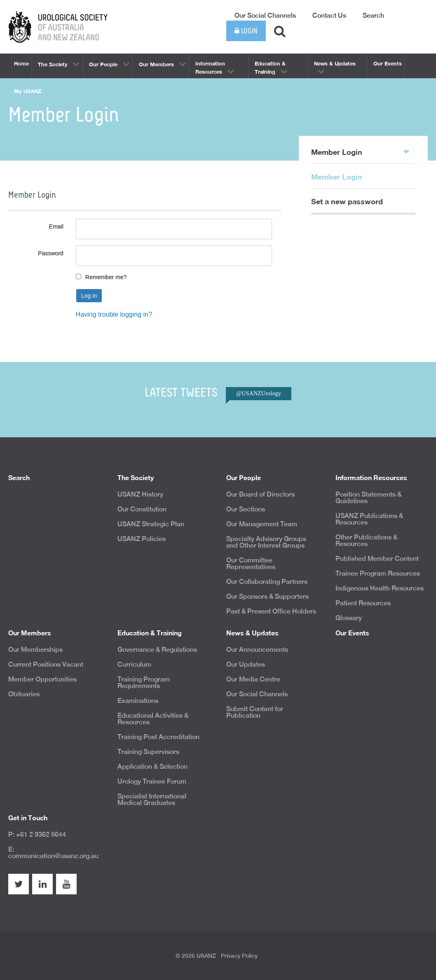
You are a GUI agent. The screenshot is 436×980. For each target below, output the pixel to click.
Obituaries (24, 694)
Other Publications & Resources (366, 540)
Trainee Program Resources (378, 573)
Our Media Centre (253, 679)
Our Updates (246, 664)
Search (373, 15)
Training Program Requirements (144, 682)
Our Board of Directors (260, 494)
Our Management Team (262, 524)
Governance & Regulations (157, 650)
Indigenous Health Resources (380, 588)
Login (246, 31)
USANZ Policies (142, 539)
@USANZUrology (259, 393)
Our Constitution (142, 509)
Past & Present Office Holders (271, 611)
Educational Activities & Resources (153, 719)
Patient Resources (363, 603)
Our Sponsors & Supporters (267, 596)
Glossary (349, 618)
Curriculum (134, 664)
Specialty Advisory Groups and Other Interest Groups (266, 542)
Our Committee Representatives (251, 563)
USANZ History (140, 494)
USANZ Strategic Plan (151, 524)
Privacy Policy (239, 956)
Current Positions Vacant (46, 664)
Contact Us (329, 15)
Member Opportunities (42, 679)
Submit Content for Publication (255, 712)
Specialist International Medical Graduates (152, 799)
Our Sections (246, 509)
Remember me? (106, 277)
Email (56, 226)
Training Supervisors (148, 752)
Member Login (360, 152)
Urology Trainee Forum (152, 781)
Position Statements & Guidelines (368, 498)
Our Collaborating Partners (267, 582)
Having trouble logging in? (114, 314)
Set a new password (347, 201)
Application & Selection (152, 766)
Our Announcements (257, 650)
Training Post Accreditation (158, 737)
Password (50, 253)
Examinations (138, 701)
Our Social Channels (265, 15)
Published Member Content (377, 559)
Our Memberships (35, 650)
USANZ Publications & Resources (369, 519)
